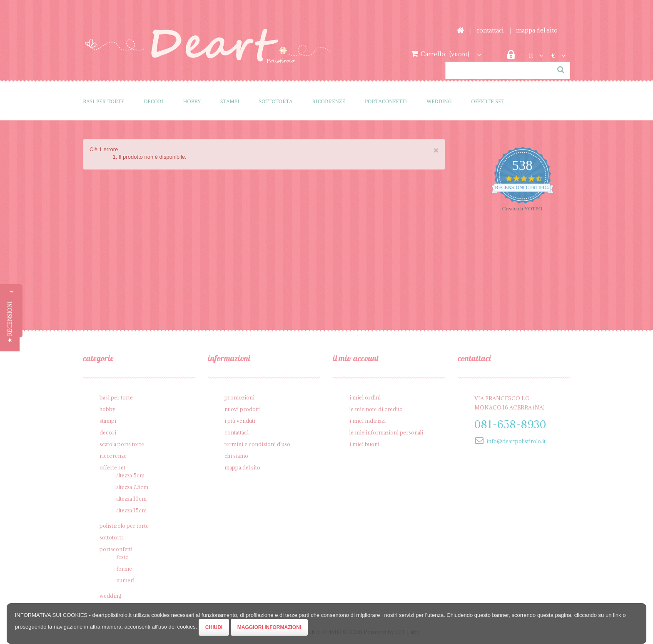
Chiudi (214, 627)
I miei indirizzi (368, 421)
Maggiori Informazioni (269, 627)
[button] (10, 322)
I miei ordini (365, 397)
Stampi (230, 101)
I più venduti (240, 421)
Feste (122, 557)
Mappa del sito (537, 30)
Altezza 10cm (131, 499)
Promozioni (239, 397)
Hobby (192, 101)
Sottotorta (276, 101)
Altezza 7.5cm (132, 487)
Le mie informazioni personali (386, 432)
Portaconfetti (386, 101)
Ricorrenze (329, 101)
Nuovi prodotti (243, 409)
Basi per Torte (103, 101)
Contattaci (490, 30)
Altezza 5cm (130, 475)
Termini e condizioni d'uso (257, 444)
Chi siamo (236, 456)
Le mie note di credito (376, 409)
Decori (153, 101)
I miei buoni (364, 444)
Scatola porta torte (122, 444)
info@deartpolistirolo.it (516, 441)
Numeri (125, 580)
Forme (124, 569)
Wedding (439, 101)
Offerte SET (488, 101)
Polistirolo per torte (124, 526)
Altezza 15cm (131, 510)
